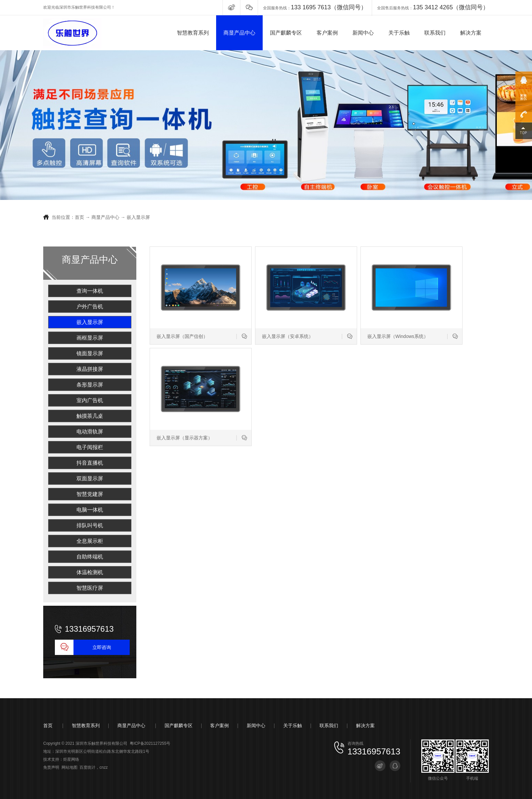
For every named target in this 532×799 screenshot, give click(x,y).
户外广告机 (90, 307)
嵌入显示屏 (138, 217)
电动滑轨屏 (90, 432)
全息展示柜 (90, 541)
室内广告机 (90, 400)
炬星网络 (71, 759)
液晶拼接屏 (90, 369)
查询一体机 (90, 291)
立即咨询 (102, 647)
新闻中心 (363, 33)
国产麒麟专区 (286, 33)
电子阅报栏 (90, 447)
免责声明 (51, 767)
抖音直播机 (90, 463)
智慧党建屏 (90, 494)
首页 (79, 217)
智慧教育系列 (193, 33)
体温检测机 (90, 572)
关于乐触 (399, 33)
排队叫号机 (90, 525)
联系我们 (435, 33)
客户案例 (327, 33)
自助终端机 (90, 557)
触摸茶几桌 (90, 416)
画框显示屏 (90, 338)
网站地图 (69, 767)
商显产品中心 (239, 33)
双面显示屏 (90, 479)
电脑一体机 (90, 510)
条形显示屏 (90, 385)
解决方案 (471, 33)
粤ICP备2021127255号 (150, 743)
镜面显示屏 (90, 353)
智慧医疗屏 (90, 588)
